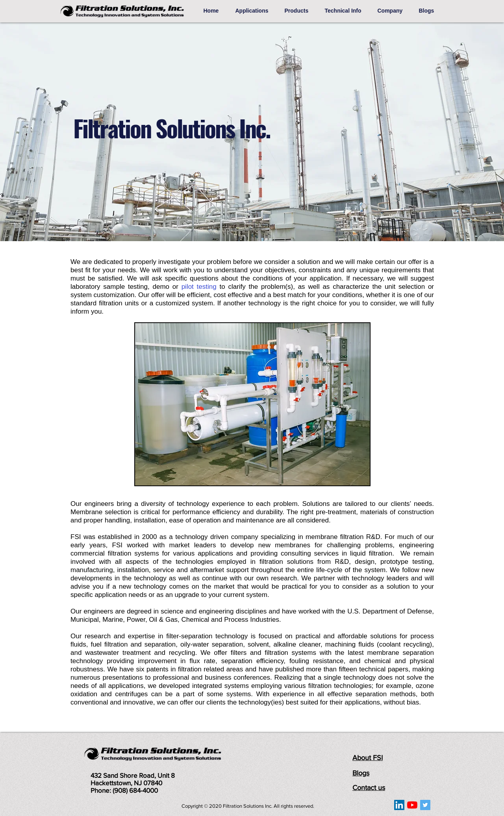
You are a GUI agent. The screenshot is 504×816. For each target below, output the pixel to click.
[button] (254, 11)
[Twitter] (425, 805)
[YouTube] (412, 805)
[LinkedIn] (399, 805)
